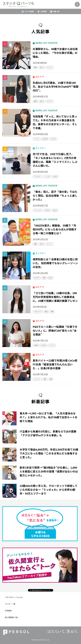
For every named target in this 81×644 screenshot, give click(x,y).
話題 (35, 101)
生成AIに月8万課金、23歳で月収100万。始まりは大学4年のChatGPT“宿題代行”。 (56, 87)
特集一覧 (56, 11)
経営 (46, 311)
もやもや (53, 139)
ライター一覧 (10, 604)
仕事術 (36, 345)
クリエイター (38, 176)
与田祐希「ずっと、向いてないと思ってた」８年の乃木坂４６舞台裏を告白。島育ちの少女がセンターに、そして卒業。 (55, 122)
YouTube (37, 278)
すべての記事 (29, 11)
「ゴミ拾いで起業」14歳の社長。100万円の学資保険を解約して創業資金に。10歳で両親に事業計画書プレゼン (55, 297)
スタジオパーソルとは (14, 597)
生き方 (42, 67)
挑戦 (35, 67)
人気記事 (43, 11)
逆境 (44, 278)
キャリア (50, 67)
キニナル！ (41, 148)
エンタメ (37, 139)
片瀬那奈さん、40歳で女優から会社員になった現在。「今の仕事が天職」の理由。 (55, 53)
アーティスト (38, 210)
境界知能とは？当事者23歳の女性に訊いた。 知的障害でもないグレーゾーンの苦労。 (55, 263)
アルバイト (37, 379)
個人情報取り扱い (12, 617)
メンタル (47, 176)
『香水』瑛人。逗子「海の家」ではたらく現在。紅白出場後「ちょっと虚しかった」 (55, 195)
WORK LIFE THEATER (46, 43)
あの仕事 (45, 139)
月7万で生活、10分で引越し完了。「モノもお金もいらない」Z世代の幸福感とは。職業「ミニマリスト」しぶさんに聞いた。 (55, 160)
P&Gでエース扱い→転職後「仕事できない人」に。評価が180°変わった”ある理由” (55, 330)
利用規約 (8, 611)
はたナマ (40, 77)
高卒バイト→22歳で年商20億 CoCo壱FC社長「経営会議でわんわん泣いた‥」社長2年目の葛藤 (55, 364)
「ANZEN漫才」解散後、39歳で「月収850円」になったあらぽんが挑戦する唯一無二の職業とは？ (55, 229)
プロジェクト (38, 311)
